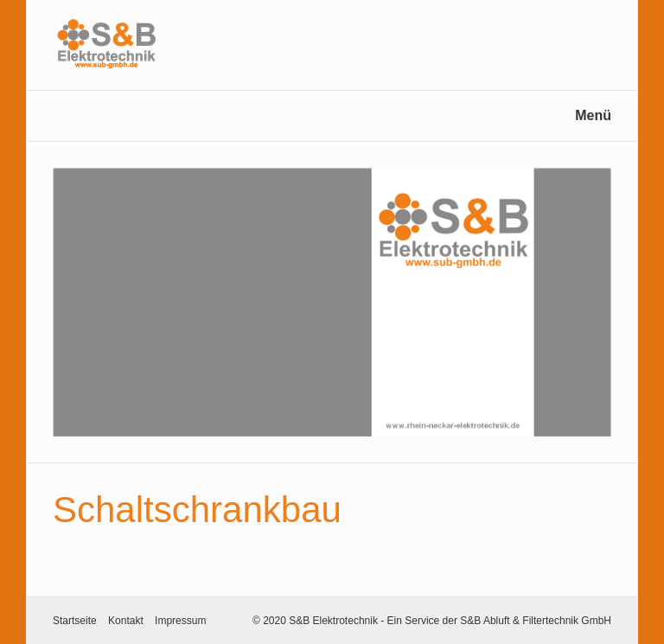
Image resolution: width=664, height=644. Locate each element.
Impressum (180, 621)
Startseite (75, 621)
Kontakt (126, 621)
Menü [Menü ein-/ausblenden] (593, 115)
